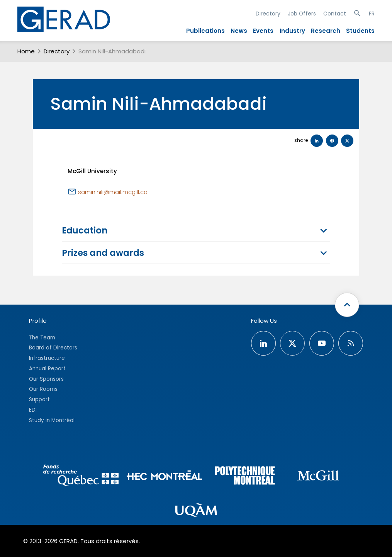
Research (326, 31)
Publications (205, 31)
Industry (292, 31)
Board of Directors (53, 348)
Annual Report (47, 369)
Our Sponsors (46, 379)
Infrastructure (47, 358)
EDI (33, 410)
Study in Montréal (52, 420)
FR (372, 14)
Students (360, 31)
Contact (335, 14)
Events (263, 31)
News (239, 31)
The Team (42, 338)
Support (39, 399)
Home (26, 51)
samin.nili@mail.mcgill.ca (113, 192)
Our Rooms (43, 389)
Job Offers (302, 14)
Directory (268, 14)
